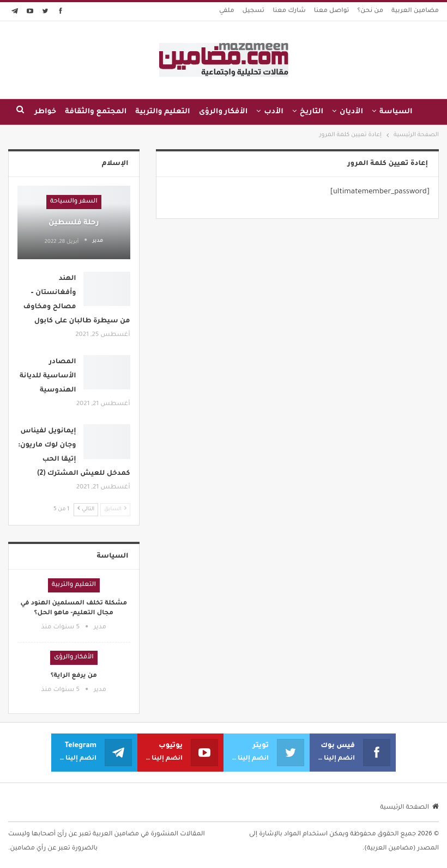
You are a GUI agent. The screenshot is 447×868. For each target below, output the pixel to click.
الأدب (274, 112)
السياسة (396, 112)
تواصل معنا (332, 11)
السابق (115, 509)
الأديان (351, 112)
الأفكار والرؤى (224, 112)
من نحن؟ (371, 11)
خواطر (45, 112)
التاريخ (312, 112)
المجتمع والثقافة (96, 112)
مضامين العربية (415, 11)
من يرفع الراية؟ (74, 676)
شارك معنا (289, 11)
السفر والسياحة (74, 202)
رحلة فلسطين (74, 223)
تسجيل (254, 11)
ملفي (227, 11)
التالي (86, 509)
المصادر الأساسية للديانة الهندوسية (48, 376)
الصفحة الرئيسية (409, 808)
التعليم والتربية (162, 112)
